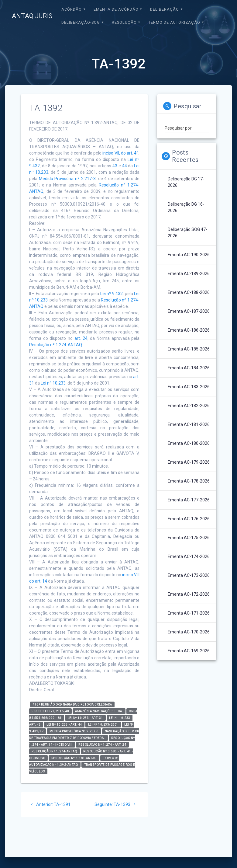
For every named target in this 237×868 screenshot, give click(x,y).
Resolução (124, 22)
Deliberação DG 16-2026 (186, 207)
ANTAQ (32, 16)
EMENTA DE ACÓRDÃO (116, 9)
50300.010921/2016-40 (50, 711)
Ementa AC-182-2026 (189, 406)
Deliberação (165, 9)
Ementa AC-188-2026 (189, 292)
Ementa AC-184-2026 (189, 368)
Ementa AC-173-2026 (189, 575)
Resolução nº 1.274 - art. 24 (102, 745)
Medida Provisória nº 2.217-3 (67, 179)
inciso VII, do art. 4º (120, 153)
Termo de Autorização (174, 22)
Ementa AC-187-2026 (189, 311)
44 (125, 166)
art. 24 (81, 338)
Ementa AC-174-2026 (189, 556)
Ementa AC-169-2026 (189, 651)
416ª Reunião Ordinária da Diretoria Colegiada (72, 704)
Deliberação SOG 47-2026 (187, 233)
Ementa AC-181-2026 (189, 424)
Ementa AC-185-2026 (189, 349)
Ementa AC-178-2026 (189, 481)
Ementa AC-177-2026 (189, 500)
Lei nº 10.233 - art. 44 (64, 725)
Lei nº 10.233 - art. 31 (86, 718)
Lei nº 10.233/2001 (103, 725)
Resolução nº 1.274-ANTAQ (56, 345)
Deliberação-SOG (81, 22)
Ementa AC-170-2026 (189, 632)
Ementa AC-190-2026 (189, 255)
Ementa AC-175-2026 (189, 538)
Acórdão (72, 9)
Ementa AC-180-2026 (189, 443)
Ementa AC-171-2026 (189, 613)
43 (115, 166)
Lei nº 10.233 (53, 383)
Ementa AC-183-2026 (189, 387)
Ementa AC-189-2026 (189, 274)
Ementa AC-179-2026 (189, 462)
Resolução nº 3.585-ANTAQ (74, 758)
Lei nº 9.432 (112, 294)
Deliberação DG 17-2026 (186, 182)
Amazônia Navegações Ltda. (99, 711)
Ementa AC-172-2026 (189, 594)
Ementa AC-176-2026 (189, 519)
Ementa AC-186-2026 (189, 330)
